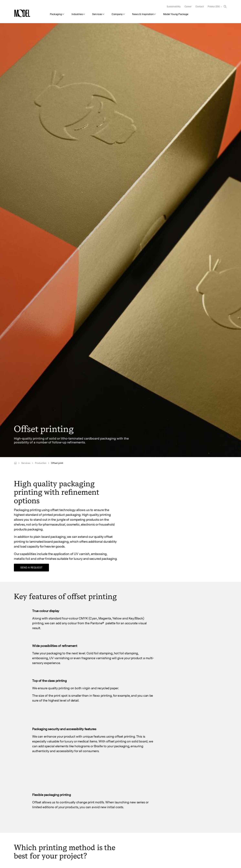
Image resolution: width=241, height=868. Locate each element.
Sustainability (174, 6)
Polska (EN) (214, 6)
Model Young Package (176, 14)
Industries (77, 14)
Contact (200, 6)
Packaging (56, 14)
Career (188, 6)
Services (97, 14)
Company (117, 14)
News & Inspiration (143, 14)
